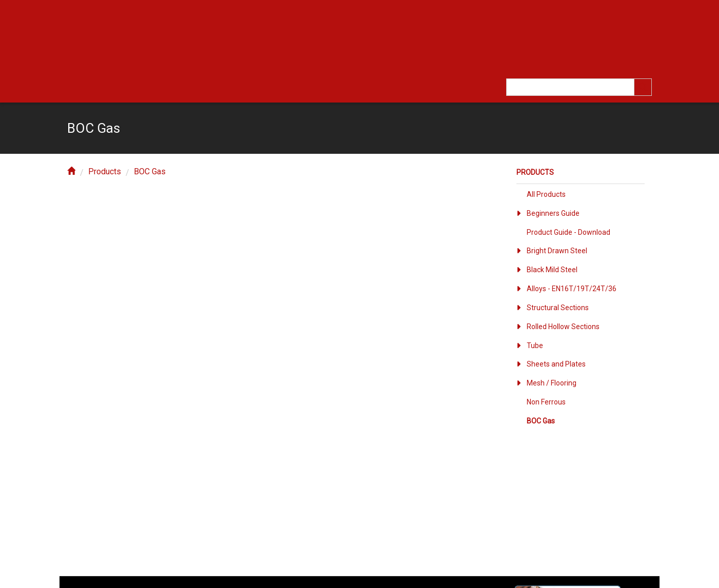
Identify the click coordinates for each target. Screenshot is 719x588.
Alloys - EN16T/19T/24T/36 (572, 289)
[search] (643, 87)
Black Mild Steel (552, 270)
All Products (546, 194)
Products (105, 171)
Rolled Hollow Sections (563, 327)
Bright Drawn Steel (557, 251)
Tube (535, 346)
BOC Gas (150, 171)
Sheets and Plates (556, 364)
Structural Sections (558, 308)
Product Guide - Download (568, 232)
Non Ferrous (546, 402)
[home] (71, 171)
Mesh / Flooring (552, 383)
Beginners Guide (553, 213)
